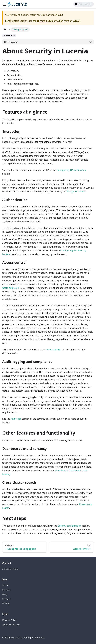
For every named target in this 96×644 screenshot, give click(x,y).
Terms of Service (11, 624)
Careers (6, 590)
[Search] (84, 4)
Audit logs (16, 419)
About (5, 585)
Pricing (6, 604)
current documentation (50, 21)
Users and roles (10, 288)
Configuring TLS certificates (71, 170)
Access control (53, 350)
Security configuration (70, 526)
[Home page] (5, 29)
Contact (6, 599)
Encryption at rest (76, 191)
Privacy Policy (9, 620)
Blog (5, 594)
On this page (11, 42)
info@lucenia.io (10, 569)
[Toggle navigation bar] (4, 4)
